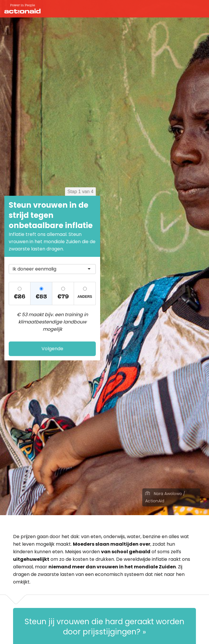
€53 (41, 297)
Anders (85, 297)
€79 (63, 297)
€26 (20, 297)
